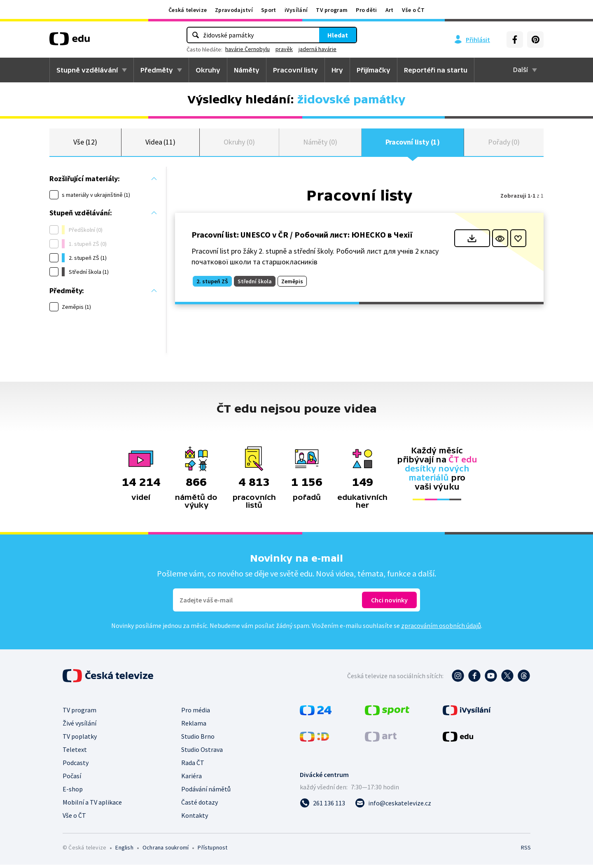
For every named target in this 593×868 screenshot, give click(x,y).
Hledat (338, 35)
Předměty (157, 70)
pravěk (284, 49)
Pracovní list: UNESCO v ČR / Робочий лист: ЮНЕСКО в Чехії (302, 238)
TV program (332, 10)
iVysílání (296, 10)
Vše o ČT (413, 10)
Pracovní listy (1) (413, 144)
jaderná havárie (318, 49)
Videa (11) (160, 144)
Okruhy (208, 70)
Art (390, 10)
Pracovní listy (295, 70)
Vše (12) (85, 144)
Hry (337, 70)
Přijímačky (374, 70)
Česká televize (188, 10)
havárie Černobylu (247, 49)
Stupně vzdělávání (87, 70)
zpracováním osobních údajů (441, 629)
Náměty (247, 70)
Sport (269, 10)
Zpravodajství (234, 10)
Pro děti (366, 10)
